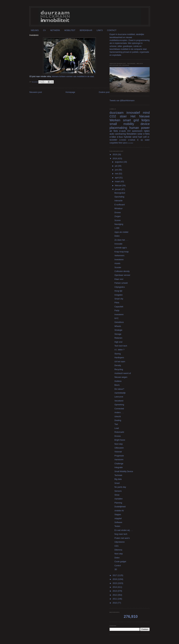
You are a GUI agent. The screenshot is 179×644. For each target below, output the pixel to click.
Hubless (118, 381)
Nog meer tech (121, 534)
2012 (115, 595)
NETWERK (55, 30)
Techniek (118, 475)
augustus (119, 162)
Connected (119, 409)
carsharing (120, 134)
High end (118, 342)
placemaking (118, 128)
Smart (117, 483)
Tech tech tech (121, 346)
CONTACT (112, 30)
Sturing (118, 354)
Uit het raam (120, 362)
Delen (117, 236)
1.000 (117, 228)
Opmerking (119, 405)
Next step (119, 444)
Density (118, 365)
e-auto (123, 131)
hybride (128, 137)
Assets (117, 263)
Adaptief (118, 519)
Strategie (118, 330)
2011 (115, 599)
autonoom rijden (141, 131)
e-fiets (146, 134)
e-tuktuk (132, 140)
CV (45, 30)
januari (118, 189)
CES (117, 546)
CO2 (113, 116)
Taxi (116, 424)
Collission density (122, 271)
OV (129, 131)
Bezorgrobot (120, 193)
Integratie (119, 467)
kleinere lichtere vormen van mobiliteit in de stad (73, 76)
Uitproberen (120, 542)
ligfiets (125, 143)
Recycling (119, 369)
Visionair (118, 452)
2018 (115, 159)
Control (118, 566)
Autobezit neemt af (123, 373)
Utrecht (118, 417)
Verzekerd (119, 401)
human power (139, 128)
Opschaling (119, 197)
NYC (117, 318)
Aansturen (119, 460)
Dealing (118, 420)
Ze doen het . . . (121, 240)
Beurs (117, 385)
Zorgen (118, 216)
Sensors (118, 491)
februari (119, 186)
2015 (115, 583)
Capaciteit (119, 307)
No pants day (120, 487)
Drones (118, 213)
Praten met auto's (122, 538)
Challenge (119, 464)
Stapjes (118, 515)
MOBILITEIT (70, 30)
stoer (123, 116)
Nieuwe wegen (121, 377)
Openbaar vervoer (122, 275)
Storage (118, 334)
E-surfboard (120, 205)
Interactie (119, 201)
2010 (115, 603)
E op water (143, 140)
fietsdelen (132, 134)
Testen (117, 526)
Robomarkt (119, 432)
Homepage (70, 92)
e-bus (120, 137)
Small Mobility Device (124, 471)
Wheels (118, 326)
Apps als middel (121, 232)
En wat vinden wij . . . (124, 530)
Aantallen (119, 499)
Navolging (119, 224)
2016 (115, 579)
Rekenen (118, 338)
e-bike (113, 137)
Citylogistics (120, 287)
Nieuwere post (36, 92)
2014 (115, 587)
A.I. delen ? (119, 350)
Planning (118, 503)
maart (118, 182)
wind (135, 137)
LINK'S (100, 30)
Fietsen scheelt (121, 283)
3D (116, 569)
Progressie (119, 456)
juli (116, 166)
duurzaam (117, 113)
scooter (131, 143)
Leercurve (119, 397)
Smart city (119, 299)
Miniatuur (119, 209)
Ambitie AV (119, 511)
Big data (118, 479)
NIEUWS (35, 30)
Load (117, 428)
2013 (115, 591)
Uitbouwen (119, 448)
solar (140, 134)
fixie (120, 143)
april (117, 178)
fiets (116, 131)
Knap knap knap (122, 252)
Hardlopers (119, 358)
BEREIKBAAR (86, 30)
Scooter (118, 267)
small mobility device (130, 124)
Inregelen (119, 295)
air (111, 131)
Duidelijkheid (120, 507)
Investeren (119, 260)
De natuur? (119, 389)
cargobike (114, 143)
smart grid (131, 120)
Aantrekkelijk (120, 393)
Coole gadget (120, 562)
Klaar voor (119, 279)
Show (117, 495)
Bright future (120, 440)
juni (117, 170)
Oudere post (104, 92)
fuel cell (142, 137)
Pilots (117, 303)
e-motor (123, 140)
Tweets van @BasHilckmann (122, 101)
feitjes (146, 120)
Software (118, 522)
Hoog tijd (118, 291)
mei (117, 174)
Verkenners (119, 256)
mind (146, 113)
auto (112, 134)
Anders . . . (119, 413)
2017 (115, 575)
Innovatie (119, 244)
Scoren (118, 220)
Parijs (117, 311)
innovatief (133, 113)
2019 (115, 155)
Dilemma (118, 550)
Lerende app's (121, 248)
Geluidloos (119, 322)
